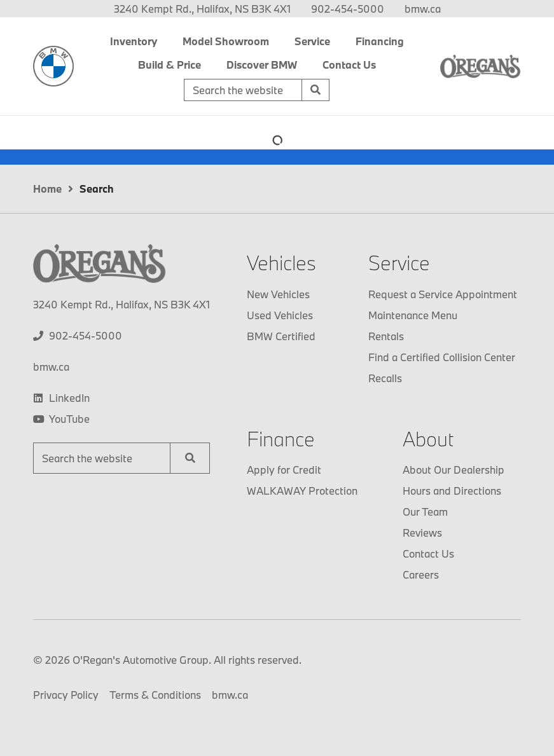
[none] (348, 9)
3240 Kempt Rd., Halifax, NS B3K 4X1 (202, 9)
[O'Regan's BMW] (53, 66)
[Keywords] (243, 90)
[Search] (315, 90)
